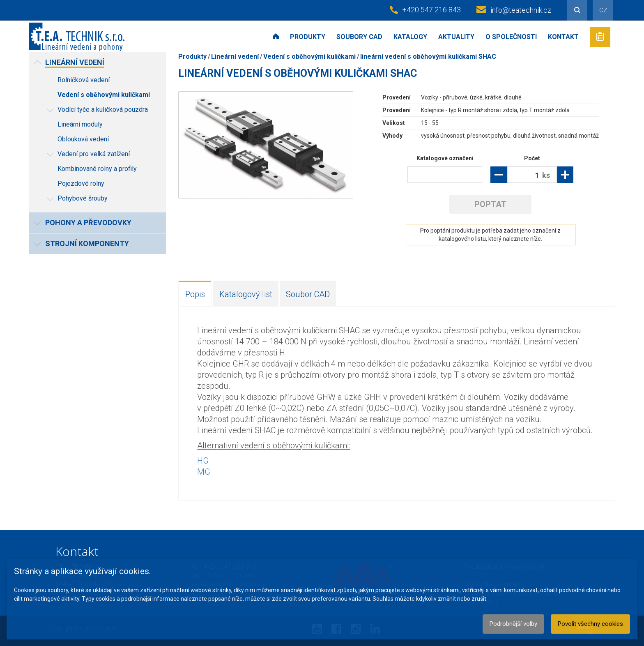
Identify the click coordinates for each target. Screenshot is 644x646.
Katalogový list (246, 294)
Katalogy (410, 37)
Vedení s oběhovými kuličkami (309, 57)
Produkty (308, 37)
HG (203, 461)
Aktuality (456, 37)
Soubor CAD (308, 294)
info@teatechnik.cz (521, 10)
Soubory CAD (359, 37)
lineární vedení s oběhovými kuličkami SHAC (428, 57)
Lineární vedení (235, 57)
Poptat (490, 204)
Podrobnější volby (513, 624)
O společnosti (511, 37)
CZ (603, 10)
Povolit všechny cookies (590, 624)
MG (204, 472)
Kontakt (563, 37)
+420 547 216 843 (431, 10)
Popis (195, 294)
